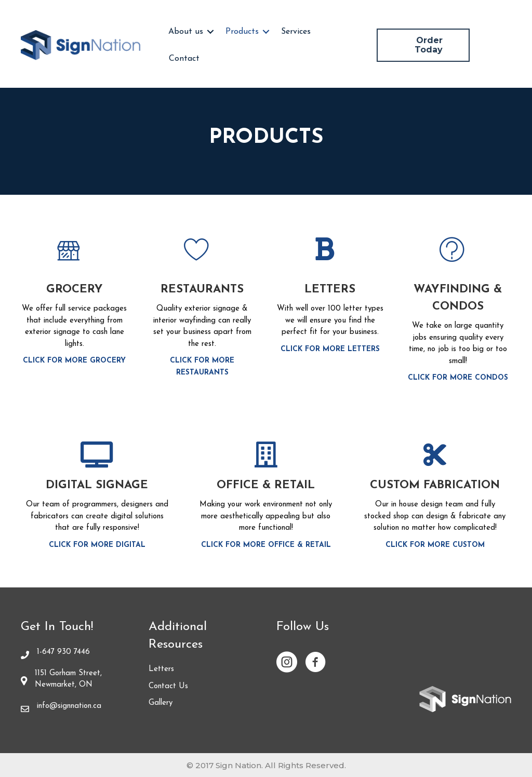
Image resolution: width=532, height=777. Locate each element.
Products (242, 32)
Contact (184, 59)
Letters (161, 669)
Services (296, 32)
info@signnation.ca (69, 706)
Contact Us (168, 686)
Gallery (161, 703)
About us (186, 32)
